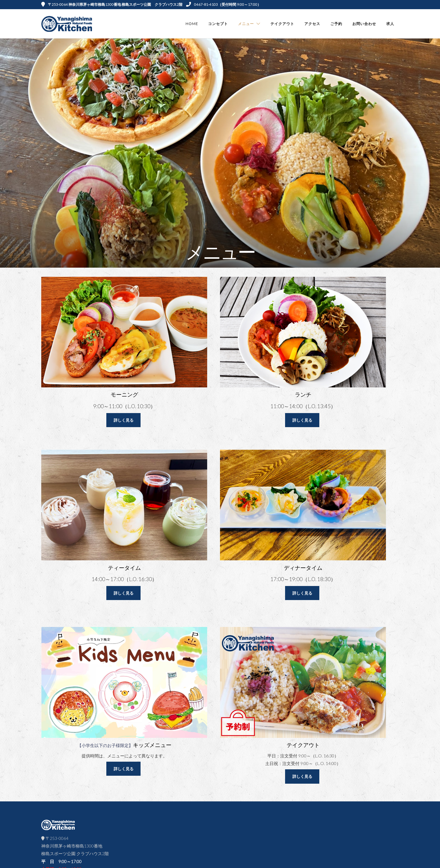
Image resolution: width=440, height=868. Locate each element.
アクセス (312, 24)
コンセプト (218, 24)
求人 (390, 24)
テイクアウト (282, 24)
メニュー (246, 24)
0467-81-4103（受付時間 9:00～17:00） (224, 4)
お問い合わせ (364, 24)
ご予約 (336, 24)
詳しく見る (124, 420)
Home (192, 24)
